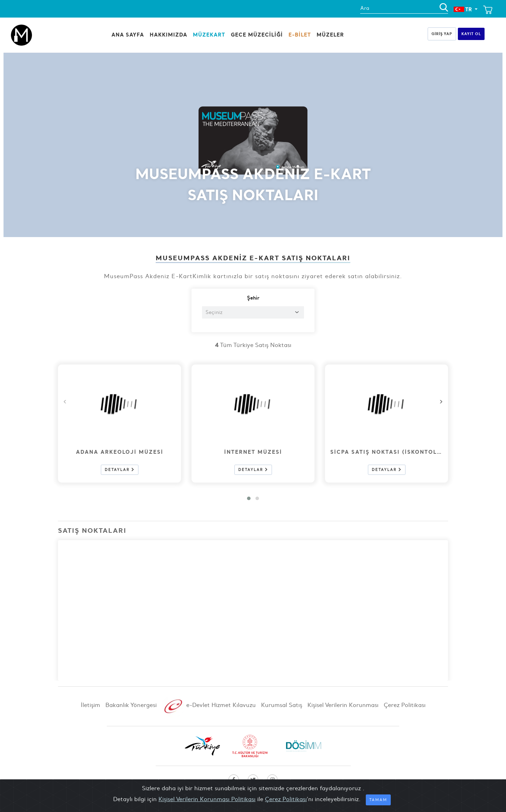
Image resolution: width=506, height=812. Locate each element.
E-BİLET (300, 35)
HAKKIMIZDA (168, 35)
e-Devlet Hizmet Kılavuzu (210, 705)
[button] (249, 498)
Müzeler (330, 35)
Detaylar (120, 470)
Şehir (253, 298)
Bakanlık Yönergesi (132, 705)
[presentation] (441, 401)
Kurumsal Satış (283, 705)
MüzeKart (209, 35)
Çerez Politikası (405, 705)
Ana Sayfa (128, 35)
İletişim (91, 705)
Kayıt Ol (471, 34)
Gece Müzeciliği (257, 35)
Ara (365, 8)
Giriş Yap (442, 34)
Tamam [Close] (378, 800)
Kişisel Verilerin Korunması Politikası (207, 799)
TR (463, 9)
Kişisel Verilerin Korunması (344, 705)
